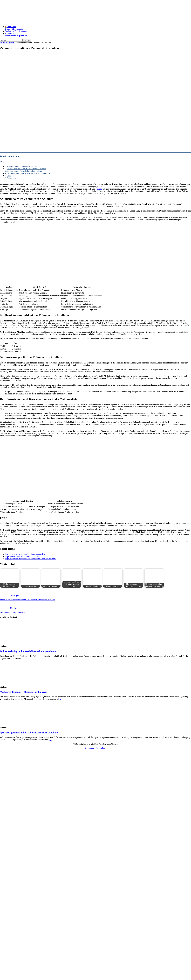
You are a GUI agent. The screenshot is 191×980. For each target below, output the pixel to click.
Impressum (90, 748)
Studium (99, 189)
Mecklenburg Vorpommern (16, 36)
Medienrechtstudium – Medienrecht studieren (23, 692)
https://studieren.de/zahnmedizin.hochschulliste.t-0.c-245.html (30, 559)
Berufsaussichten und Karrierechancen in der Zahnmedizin (29, 173)
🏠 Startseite (10, 27)
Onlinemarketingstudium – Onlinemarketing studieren (28, 651)
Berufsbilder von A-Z (14, 29)
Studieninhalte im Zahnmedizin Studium (22, 166)
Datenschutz (101, 748)
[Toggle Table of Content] (2, 162)
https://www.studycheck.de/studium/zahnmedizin (25, 554)
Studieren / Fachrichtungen (16, 31)
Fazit (9, 176)
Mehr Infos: (11, 178)
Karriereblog (10, 33)
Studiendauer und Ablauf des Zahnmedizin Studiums (26, 169)
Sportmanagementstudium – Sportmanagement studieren (29, 732)
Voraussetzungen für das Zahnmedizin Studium (24, 171)
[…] (23, 658)
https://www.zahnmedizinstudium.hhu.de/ (22, 556)
